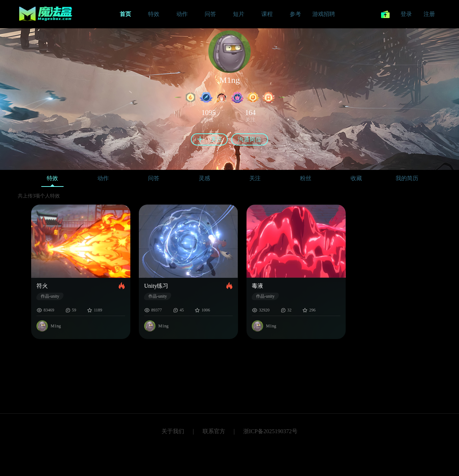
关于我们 (173, 431)
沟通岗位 (250, 139)
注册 (429, 14)
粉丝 (306, 178)
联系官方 (214, 431)
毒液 (257, 286)
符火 (42, 286)
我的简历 (407, 178)
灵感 (204, 178)
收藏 (356, 178)
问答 (154, 178)
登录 (406, 14)
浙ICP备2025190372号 (270, 431)
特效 (52, 180)
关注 (255, 178)
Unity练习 (156, 286)
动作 (103, 178)
